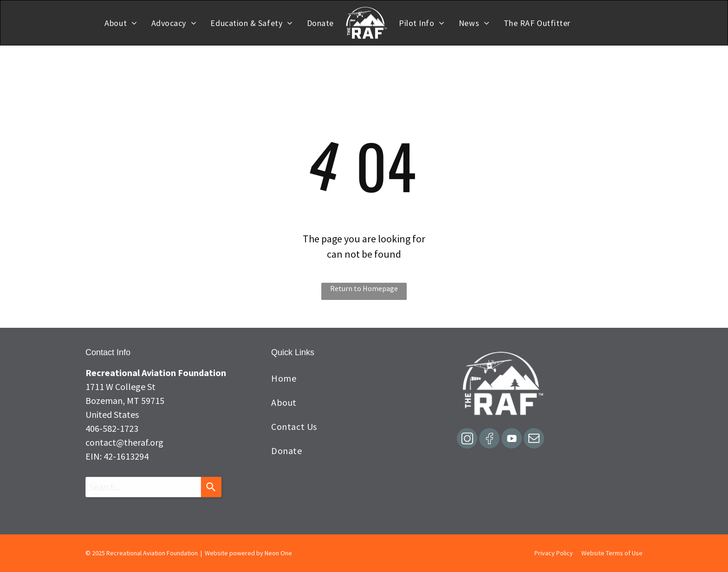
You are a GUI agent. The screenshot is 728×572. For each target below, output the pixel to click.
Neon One (278, 553)
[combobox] (143, 487)
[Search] (211, 487)
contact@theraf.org (124, 442)
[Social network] (467, 439)
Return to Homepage (364, 288)
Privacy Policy (554, 553)
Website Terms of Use (612, 553)
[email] (534, 439)
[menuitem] (121, 23)
